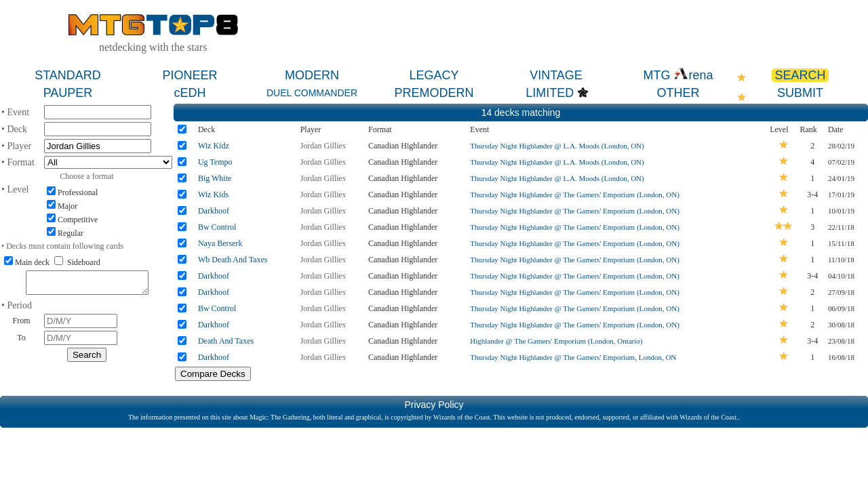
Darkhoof (214, 211)
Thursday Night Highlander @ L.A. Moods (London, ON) (557, 146)
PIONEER (190, 75)
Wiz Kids (213, 195)
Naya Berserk (220, 243)
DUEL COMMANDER (312, 93)
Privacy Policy (434, 405)
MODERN (312, 75)
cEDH (190, 93)
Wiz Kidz (214, 146)
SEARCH (800, 75)
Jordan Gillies (323, 146)
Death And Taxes (226, 341)
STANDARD (68, 75)
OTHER (678, 93)
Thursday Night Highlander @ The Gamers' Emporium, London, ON (573, 357)
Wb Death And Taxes (233, 260)
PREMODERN (434, 93)
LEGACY (434, 75)
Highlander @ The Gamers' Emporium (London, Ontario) (556, 341)
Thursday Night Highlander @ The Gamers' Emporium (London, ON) (575, 195)
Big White (215, 178)
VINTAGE (556, 75)
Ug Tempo (215, 162)
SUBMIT (800, 93)
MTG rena (678, 75)
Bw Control (217, 227)
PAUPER (68, 93)
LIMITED (550, 93)
